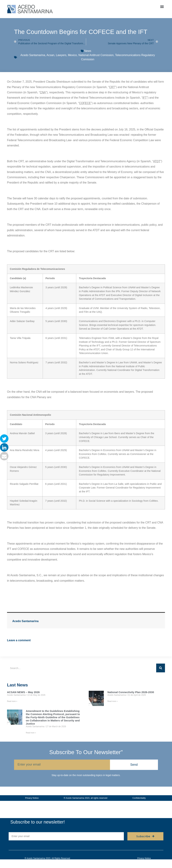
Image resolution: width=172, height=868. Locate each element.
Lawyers (61, 55)
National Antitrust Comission (96, 55)
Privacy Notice (32, 798)
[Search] (161, 668)
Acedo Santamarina (33, 55)
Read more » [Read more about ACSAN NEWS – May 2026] (12, 701)
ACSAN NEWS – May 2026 (23, 692)
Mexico (72, 55)
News (88, 51)
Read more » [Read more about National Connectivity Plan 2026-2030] (112, 701)
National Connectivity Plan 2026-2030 (131, 692)
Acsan (50, 55)
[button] (162, 6)
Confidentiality (139, 798)
